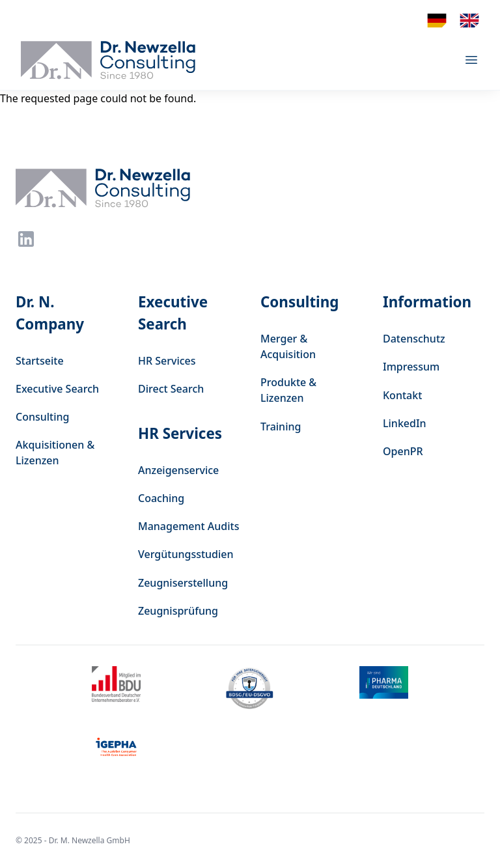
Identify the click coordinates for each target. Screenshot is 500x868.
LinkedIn (405, 423)
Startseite (40, 361)
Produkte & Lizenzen (288, 390)
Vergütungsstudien (186, 554)
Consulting (43, 417)
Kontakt (402, 395)
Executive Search (57, 389)
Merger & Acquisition (288, 346)
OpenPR (403, 451)
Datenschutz (414, 339)
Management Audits (188, 526)
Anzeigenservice (178, 470)
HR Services (167, 361)
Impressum (411, 367)
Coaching (161, 498)
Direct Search (171, 389)
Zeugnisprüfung (178, 611)
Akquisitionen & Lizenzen (55, 453)
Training (281, 427)
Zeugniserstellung (183, 583)
